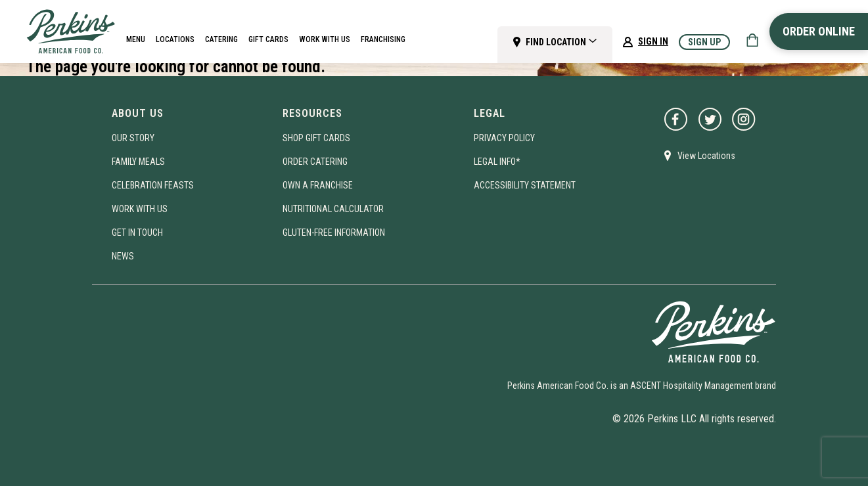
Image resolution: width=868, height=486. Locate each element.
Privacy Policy (504, 138)
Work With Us (325, 39)
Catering (221, 39)
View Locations (700, 156)
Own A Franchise (318, 185)
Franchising (383, 39)
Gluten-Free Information (334, 232)
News (123, 256)
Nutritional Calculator (333, 209)
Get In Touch (137, 232)
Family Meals (138, 162)
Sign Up (704, 42)
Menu (136, 39)
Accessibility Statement (525, 185)
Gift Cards (268, 39)
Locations (175, 39)
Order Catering (315, 162)
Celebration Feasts (153, 185)
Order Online (819, 31)
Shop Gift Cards (316, 138)
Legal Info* (497, 162)
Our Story (133, 138)
